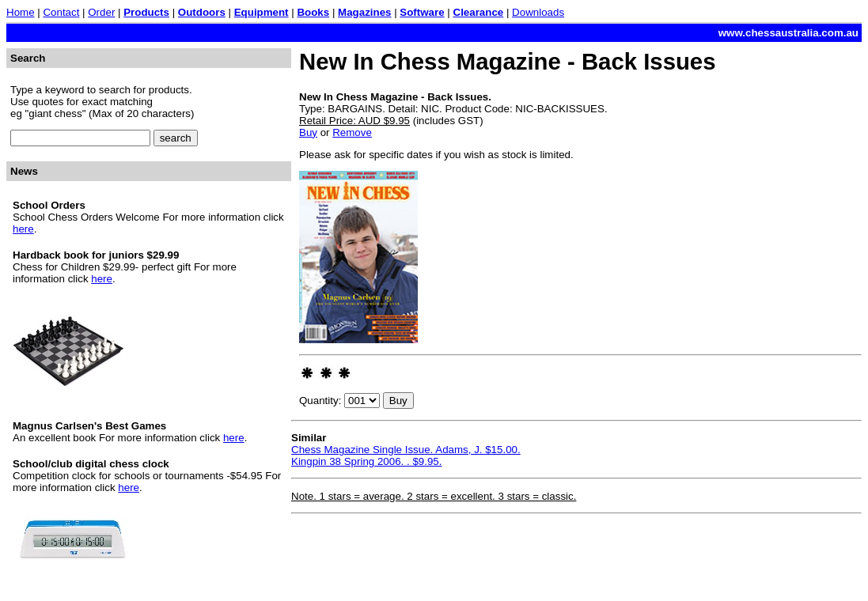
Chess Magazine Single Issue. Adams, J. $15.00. (406, 450)
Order (101, 12)
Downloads (538, 12)
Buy (308, 132)
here (23, 229)
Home (21, 12)
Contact (61, 12)
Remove (352, 132)
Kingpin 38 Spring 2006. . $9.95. (366, 461)
